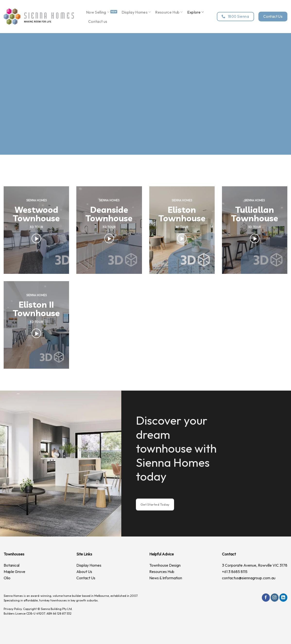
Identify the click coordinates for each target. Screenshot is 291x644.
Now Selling (98, 12)
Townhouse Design (165, 565)
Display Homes (136, 12)
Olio (7, 578)
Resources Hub (162, 572)
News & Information (166, 578)
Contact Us (86, 578)
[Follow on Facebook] (266, 598)
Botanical (12, 565)
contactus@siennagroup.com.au (249, 578)
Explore (196, 12)
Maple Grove (14, 572)
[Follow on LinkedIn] (283, 598)
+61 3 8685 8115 (235, 572)
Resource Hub (169, 12)
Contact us (98, 21)
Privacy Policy (13, 609)
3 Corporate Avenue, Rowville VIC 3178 (255, 565)
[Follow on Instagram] (275, 598)
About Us (84, 572)
